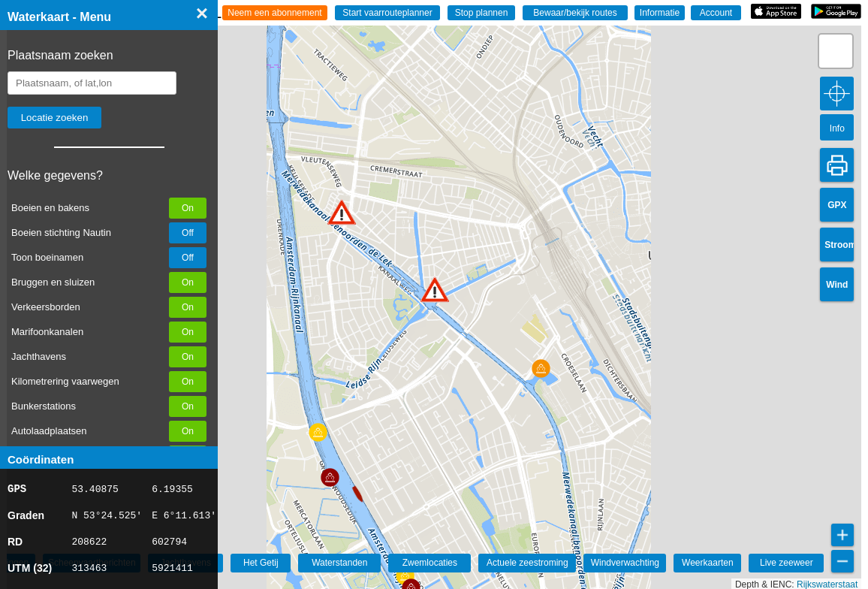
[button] (435, 290)
